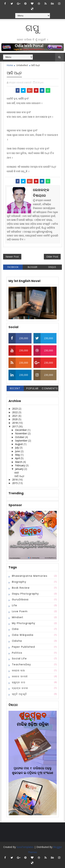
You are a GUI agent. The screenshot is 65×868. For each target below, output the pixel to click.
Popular (32, 388)
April (18, 458)
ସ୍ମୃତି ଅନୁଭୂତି (19, 694)
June (18, 451)
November (21, 433)
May (18, 455)
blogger (32, 267)
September (22, 441)
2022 (15, 412)
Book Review (21, 588)
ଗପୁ (32, 28)
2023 (15, 409)
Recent (15, 388)
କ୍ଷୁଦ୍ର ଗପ (19, 682)
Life (15, 605)
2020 (15, 419)
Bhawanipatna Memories (30, 576)
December (21, 430)
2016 (15, 480)
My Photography (24, 623)
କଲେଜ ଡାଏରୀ (20, 676)
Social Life (19, 659)
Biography (19, 582)
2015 (15, 483)
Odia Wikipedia (23, 635)
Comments (50, 388)
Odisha (17, 641)
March (19, 462)
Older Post (52, 257)
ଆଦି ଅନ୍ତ (19, 476)
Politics (17, 653)
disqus (52, 267)
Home (10, 65)
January (20, 469)
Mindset (18, 617)
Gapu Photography (25, 594)
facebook (13, 267)
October (20, 437)
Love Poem (20, 611)
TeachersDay (21, 664)
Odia (15, 629)
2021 (15, 416)
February (20, 465)
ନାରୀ (17, 473)
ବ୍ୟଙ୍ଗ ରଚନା (20, 688)
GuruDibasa (20, 599)
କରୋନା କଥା (18, 670)
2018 (15, 423)
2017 (15, 426)
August (19, 444)
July (17, 448)
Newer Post (12, 257)
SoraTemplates (25, 847)
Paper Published (23, 647)
